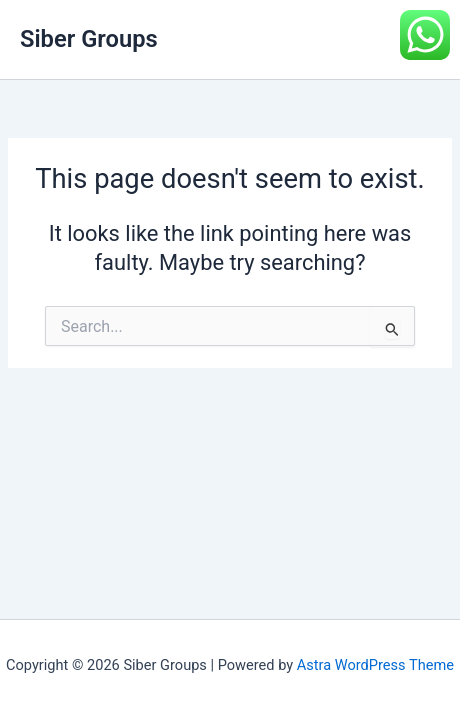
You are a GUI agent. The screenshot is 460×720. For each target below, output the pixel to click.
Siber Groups (89, 39)
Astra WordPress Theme (375, 665)
